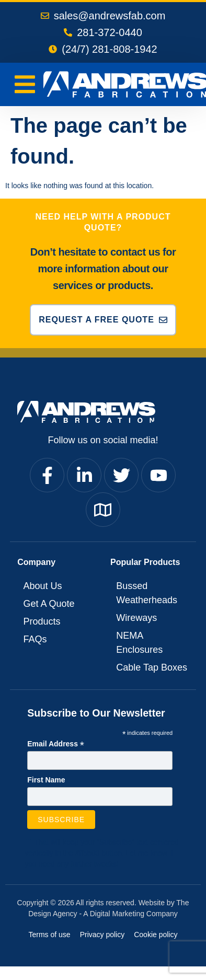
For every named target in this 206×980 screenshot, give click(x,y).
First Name (46, 780)
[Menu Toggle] (25, 84)
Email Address (56, 744)
